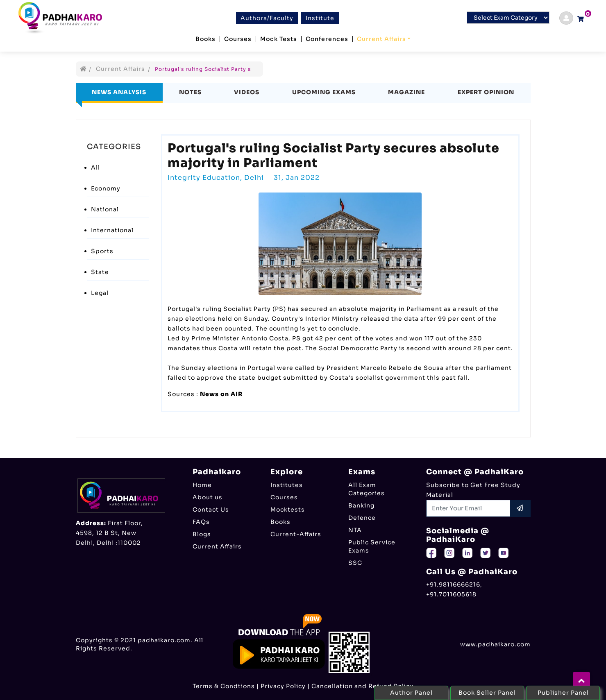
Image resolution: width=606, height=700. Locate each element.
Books (205, 39)
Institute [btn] (320, 18)
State (100, 272)
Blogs (202, 534)
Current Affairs (381, 39)
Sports (102, 251)
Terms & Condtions (224, 686)
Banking (361, 505)
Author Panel (411, 693)
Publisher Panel (563, 693)
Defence (362, 518)
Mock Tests (279, 39)
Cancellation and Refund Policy (362, 686)
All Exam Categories (367, 489)
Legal (100, 293)
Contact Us (211, 510)
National (105, 209)
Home (202, 485)
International (112, 230)
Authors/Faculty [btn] (267, 18)
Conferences (327, 39)
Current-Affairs (296, 534)
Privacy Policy (283, 686)
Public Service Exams (372, 546)
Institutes (287, 485)
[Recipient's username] (468, 508)
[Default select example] (508, 18)
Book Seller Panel (487, 693)
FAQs (201, 522)
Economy (106, 188)
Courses (238, 39)
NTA (355, 530)
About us (208, 497)
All (95, 168)
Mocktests (288, 510)
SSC (355, 563)
